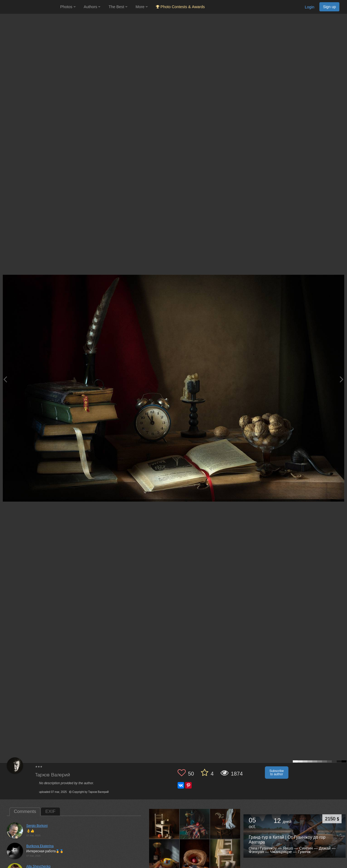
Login (309, 7)
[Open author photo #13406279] (195, 854)
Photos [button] (68, 7)
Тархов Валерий (53, 775)
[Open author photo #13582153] (164, 824)
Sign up (329, 7)
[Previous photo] (5, 379)
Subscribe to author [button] (277, 773)
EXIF (50, 811)
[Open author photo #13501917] (195, 824)
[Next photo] (342, 379)
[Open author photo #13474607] (164, 854)
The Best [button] (118, 7)
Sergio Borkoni (37, 826)
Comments (25, 811)
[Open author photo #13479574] (225, 824)
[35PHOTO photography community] (29, 7)
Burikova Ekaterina (40, 846)
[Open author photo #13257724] (225, 854)
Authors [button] (92, 7)
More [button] (142, 7)
